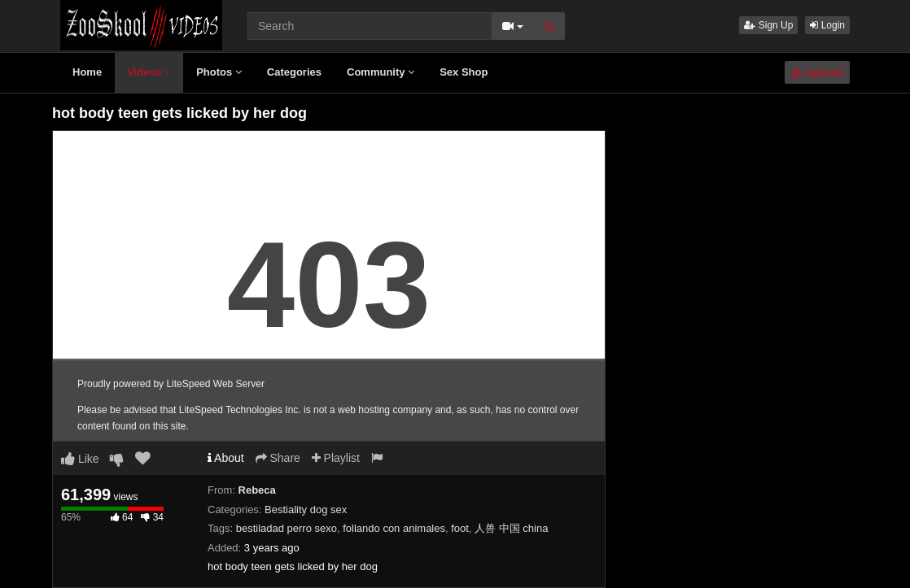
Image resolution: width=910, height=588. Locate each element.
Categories (294, 72)
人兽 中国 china (511, 528)
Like (80, 459)
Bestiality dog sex (306, 510)
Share (278, 458)
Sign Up (768, 25)
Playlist (336, 458)
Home (87, 72)
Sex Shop (464, 72)
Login (827, 25)
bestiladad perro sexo (287, 528)
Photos (219, 72)
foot (460, 528)
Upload (817, 72)
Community (381, 72)
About (226, 458)
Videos (149, 72)
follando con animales (394, 528)
